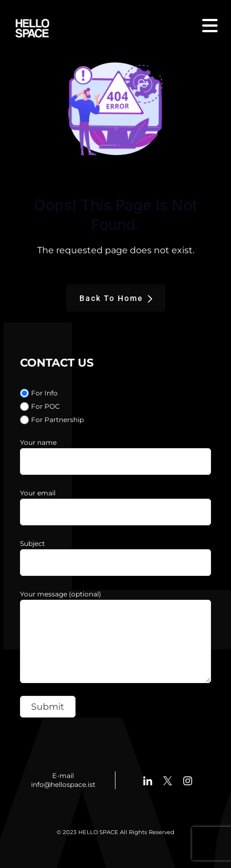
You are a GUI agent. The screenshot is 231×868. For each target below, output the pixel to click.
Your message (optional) (61, 594)
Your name (38, 442)
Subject (32, 543)
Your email (38, 493)
